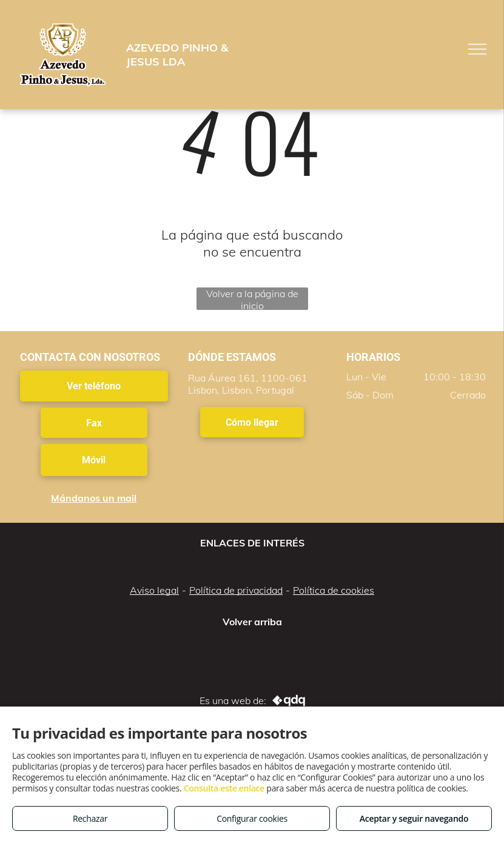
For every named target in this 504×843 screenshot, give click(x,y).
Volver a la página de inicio (252, 299)
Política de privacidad (236, 590)
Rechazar (90, 818)
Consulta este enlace (224, 788)
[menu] (477, 49)
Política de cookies (334, 590)
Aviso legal (154, 590)
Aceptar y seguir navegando (414, 818)
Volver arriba (252, 622)
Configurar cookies (252, 818)
